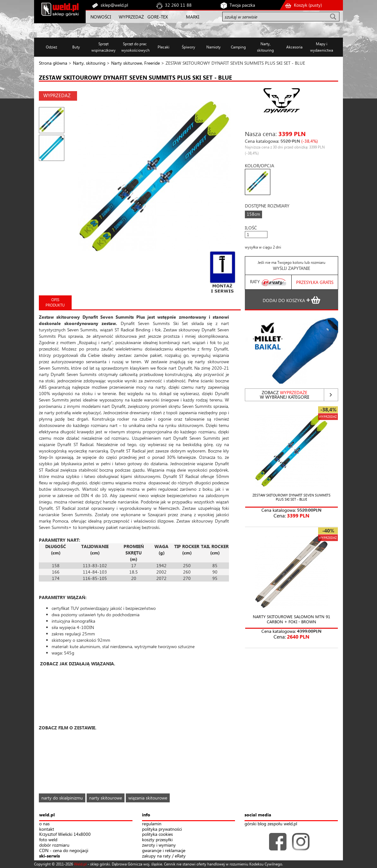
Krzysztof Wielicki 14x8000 (65, 834)
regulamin (152, 824)
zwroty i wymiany (159, 845)
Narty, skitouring (89, 63)
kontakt (47, 829)
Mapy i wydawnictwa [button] (322, 47)
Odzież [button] (51, 47)
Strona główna (53, 63)
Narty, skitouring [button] (265, 47)
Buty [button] (76, 47)
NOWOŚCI (101, 17)
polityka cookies (157, 834)
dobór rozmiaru (54, 845)
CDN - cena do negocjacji (64, 851)
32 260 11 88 (178, 5)
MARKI (193, 17)
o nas (44, 824)
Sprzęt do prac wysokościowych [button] (135, 47)
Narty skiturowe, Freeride (135, 63)
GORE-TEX (158, 17)
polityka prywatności (162, 829)
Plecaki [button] (164, 47)
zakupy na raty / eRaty (164, 856)
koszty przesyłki (157, 840)
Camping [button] (238, 47)
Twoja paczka (242, 5)
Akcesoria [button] (294, 47)
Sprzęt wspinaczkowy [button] (103, 47)
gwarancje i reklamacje (164, 851)
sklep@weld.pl (114, 5)
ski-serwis (50, 856)
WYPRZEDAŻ (131, 17)
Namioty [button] (213, 47)
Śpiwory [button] (188, 47)
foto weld (48, 840)
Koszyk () (308, 5)
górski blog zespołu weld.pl (271, 824)
